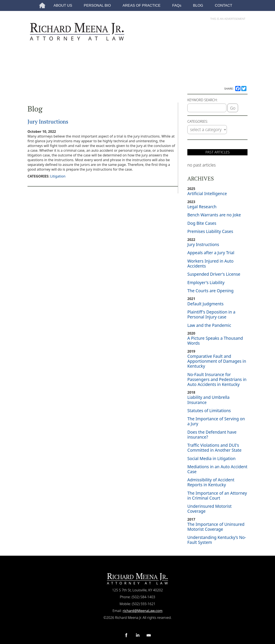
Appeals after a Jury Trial (211, 253)
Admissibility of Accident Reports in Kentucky (211, 482)
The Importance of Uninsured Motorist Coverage (216, 527)
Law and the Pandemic (209, 325)
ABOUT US (63, 5)
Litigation (58, 176)
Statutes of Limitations (209, 411)
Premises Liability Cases (210, 231)
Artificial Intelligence (207, 194)
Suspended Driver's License (214, 274)
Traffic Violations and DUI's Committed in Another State (214, 448)
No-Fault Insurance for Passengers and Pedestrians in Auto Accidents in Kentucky (217, 379)
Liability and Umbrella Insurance (208, 400)
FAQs (177, 5)
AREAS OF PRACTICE (141, 5)
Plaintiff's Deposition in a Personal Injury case (211, 314)
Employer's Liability (206, 282)
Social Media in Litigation (211, 458)
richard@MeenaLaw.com (143, 611)
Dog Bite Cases (202, 223)
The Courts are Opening (210, 291)
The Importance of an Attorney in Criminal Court (217, 496)
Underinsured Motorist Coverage (209, 509)
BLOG (198, 5)
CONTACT (224, 5)
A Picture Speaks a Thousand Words (215, 341)
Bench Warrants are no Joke (214, 215)
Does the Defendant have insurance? (212, 434)
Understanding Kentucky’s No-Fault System (217, 540)
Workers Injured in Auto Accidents (210, 263)
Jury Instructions (48, 121)
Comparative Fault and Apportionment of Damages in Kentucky (217, 361)
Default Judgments (205, 304)
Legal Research (202, 207)
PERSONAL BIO (97, 5)
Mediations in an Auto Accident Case (217, 469)
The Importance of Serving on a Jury (216, 421)
